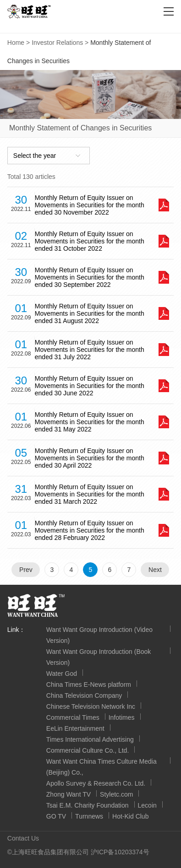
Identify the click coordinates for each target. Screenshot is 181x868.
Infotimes (122, 717)
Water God (62, 674)
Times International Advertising (90, 739)
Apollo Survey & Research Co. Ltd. (96, 783)
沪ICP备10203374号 (120, 852)
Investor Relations (57, 43)
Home (16, 43)
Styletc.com (116, 794)
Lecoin (147, 805)
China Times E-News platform (89, 685)
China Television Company (84, 695)
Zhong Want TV (69, 794)
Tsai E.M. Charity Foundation (88, 805)
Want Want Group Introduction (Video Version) (99, 635)
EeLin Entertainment (75, 728)
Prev (26, 570)
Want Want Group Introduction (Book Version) (99, 657)
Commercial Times (73, 717)
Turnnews (89, 816)
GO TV (56, 816)
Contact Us (23, 838)
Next (155, 570)
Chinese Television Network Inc (91, 706)
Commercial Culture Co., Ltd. (88, 750)
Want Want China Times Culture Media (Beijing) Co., (101, 767)
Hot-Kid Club (130, 816)
